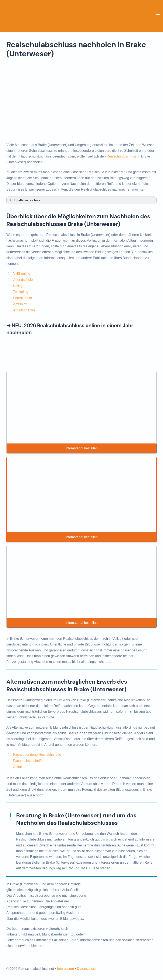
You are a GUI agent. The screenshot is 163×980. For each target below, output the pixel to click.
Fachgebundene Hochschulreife (37, 755)
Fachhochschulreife (28, 761)
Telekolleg (21, 292)
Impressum (65, 969)
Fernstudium (23, 298)
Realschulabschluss (122, 156)
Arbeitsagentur (24, 310)
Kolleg (18, 286)
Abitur (18, 767)
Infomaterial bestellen (81, 448)
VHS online (22, 274)
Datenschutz (86, 969)
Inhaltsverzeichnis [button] (24, 200)
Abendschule (23, 280)
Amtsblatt (20, 304)
